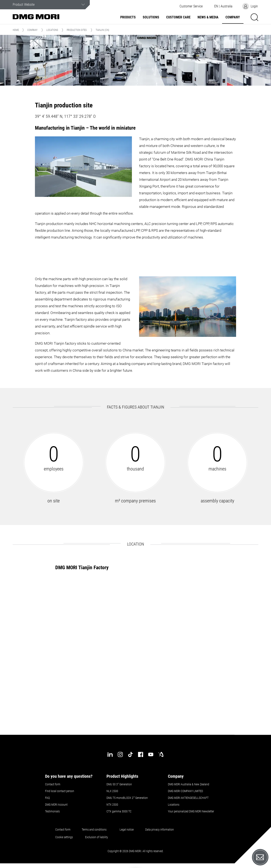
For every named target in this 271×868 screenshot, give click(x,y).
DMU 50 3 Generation (120, 784)
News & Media (208, 17)
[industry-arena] (161, 754)
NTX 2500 (112, 805)
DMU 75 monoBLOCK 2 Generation (127, 798)
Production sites (77, 30)
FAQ (47, 798)
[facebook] (141, 754)
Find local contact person (60, 791)
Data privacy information (160, 830)
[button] (191, 6)
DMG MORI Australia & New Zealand (189, 784)
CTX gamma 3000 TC (119, 811)
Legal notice (127, 830)
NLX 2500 (112, 791)
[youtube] (151, 754)
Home (16, 30)
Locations (52, 30)
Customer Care (178, 17)
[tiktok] (130, 754)
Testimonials (52, 811)
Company (233, 17)
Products (128, 17)
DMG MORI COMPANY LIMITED (185, 791)
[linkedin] (110, 754)
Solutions (151, 17)
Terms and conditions (94, 830)
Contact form (53, 784)
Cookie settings (65, 837)
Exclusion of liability (97, 837)
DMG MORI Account (56, 805)
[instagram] (120, 754)
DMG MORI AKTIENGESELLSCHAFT (188, 798)
